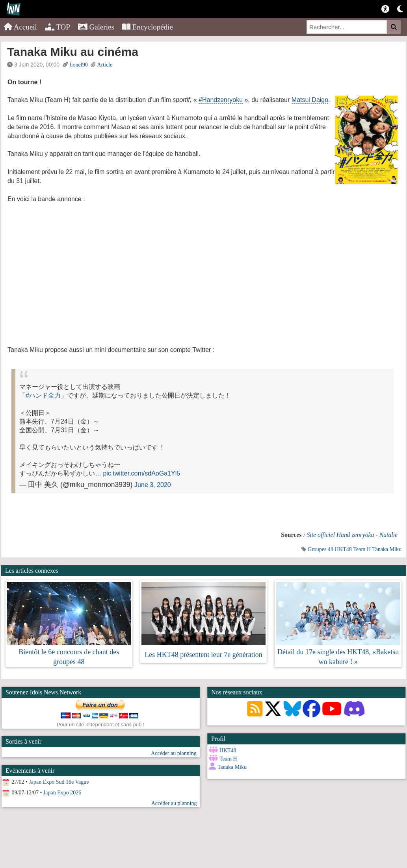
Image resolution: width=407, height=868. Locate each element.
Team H (362, 549)
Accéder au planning (174, 753)
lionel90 (79, 65)
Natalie (388, 535)
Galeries (96, 27)
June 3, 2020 (153, 485)
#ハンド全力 (43, 395)
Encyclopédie (148, 27)
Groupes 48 (321, 549)
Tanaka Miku (387, 549)
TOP (58, 27)
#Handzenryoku (221, 100)
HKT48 (343, 549)
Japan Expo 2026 (62, 793)
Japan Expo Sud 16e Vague (59, 782)
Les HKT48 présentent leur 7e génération (203, 655)
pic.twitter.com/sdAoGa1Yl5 (141, 473)
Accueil (20, 27)
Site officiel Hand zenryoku (340, 535)
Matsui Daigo (310, 100)
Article (105, 65)
